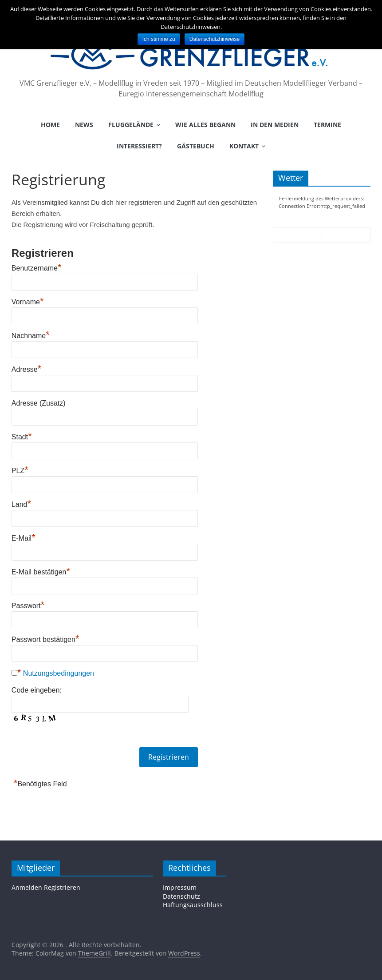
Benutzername (37, 268)
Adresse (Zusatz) (39, 403)
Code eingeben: (37, 690)
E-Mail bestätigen (41, 572)
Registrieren (62, 887)
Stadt (22, 437)
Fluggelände (131, 125)
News (84, 125)
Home (50, 125)
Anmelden (27, 887)
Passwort (28, 606)
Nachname (31, 336)
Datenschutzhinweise (215, 39)
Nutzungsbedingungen (59, 673)
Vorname (28, 302)
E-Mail (24, 538)
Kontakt (244, 146)
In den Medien (275, 125)
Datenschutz (181, 896)
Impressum (180, 887)
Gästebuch (196, 146)
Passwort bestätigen (45, 639)
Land (21, 504)
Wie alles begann (205, 125)
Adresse (26, 369)
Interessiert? (139, 146)
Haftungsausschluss (193, 905)
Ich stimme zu (159, 39)
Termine (327, 125)
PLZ (20, 471)
